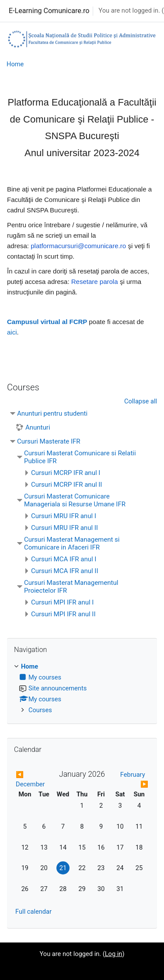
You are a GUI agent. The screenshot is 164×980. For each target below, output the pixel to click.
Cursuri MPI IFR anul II (63, 614)
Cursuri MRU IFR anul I (64, 516)
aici (12, 332)
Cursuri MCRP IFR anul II (66, 485)
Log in (114, 954)
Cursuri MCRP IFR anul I (66, 473)
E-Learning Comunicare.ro (49, 11)
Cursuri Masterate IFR (49, 441)
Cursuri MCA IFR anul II (65, 571)
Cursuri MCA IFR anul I (64, 559)
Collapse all (141, 401)
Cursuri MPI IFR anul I (62, 602)
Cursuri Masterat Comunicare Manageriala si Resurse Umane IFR (75, 500)
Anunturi (38, 427)
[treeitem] (82, 689)
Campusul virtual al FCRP (47, 322)
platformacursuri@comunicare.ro (78, 246)
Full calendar (33, 912)
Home (15, 64)
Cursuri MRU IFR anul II (65, 528)
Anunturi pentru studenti (52, 413)
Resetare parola (95, 282)
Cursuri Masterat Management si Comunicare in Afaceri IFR (72, 543)
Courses (40, 710)
